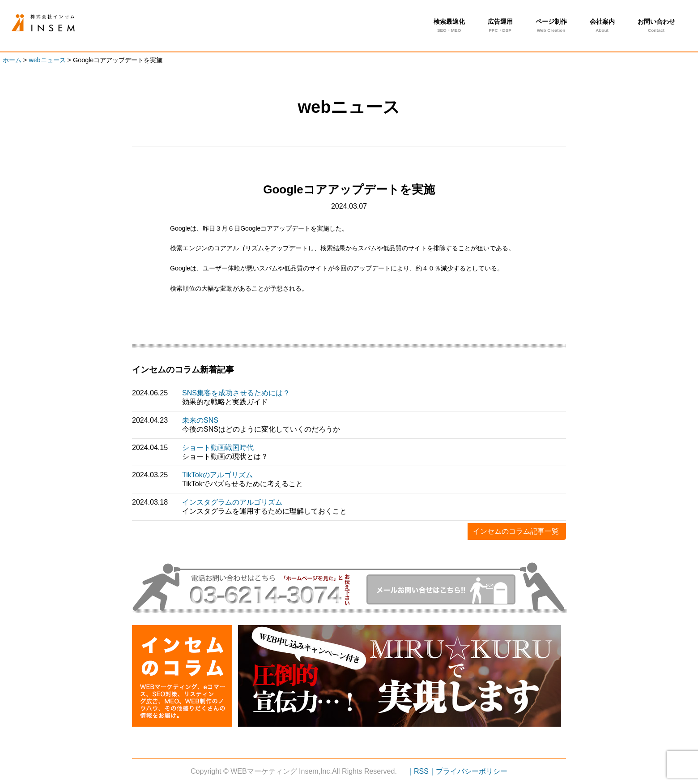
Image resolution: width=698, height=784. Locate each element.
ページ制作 (551, 26)
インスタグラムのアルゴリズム (232, 502)
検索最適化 (449, 26)
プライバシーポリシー (472, 771)
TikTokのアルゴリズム (217, 475)
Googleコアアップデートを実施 (58, 23)
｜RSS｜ (421, 771)
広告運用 (500, 26)
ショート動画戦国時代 (218, 448)
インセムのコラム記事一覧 (516, 531)
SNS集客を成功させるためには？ (236, 393)
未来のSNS (200, 420)
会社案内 (602, 26)
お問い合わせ (656, 26)
